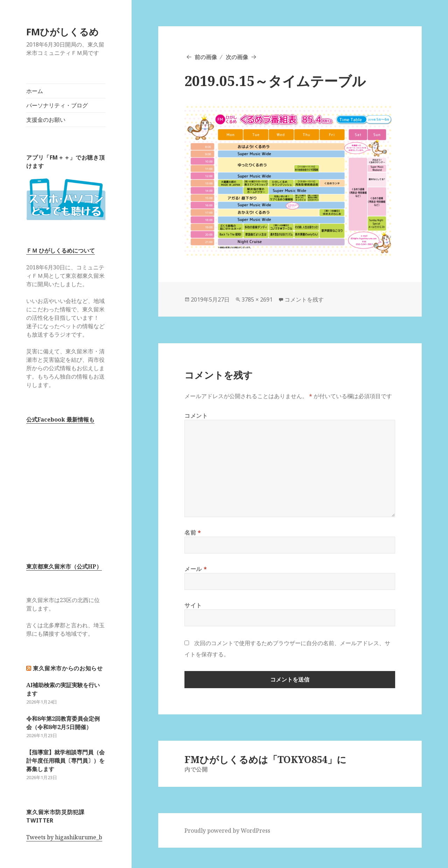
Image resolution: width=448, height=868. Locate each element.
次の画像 (237, 57)
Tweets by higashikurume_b (64, 837)
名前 (193, 532)
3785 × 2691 (257, 299)
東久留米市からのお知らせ (68, 668)
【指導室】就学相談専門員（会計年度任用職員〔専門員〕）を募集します (65, 761)
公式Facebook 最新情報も (60, 419)
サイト (193, 605)
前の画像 (206, 57)
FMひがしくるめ (62, 32)
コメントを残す (304, 299)
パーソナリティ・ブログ (57, 105)
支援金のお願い (46, 120)
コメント (196, 416)
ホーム (35, 91)
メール (196, 569)
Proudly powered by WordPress (227, 831)
